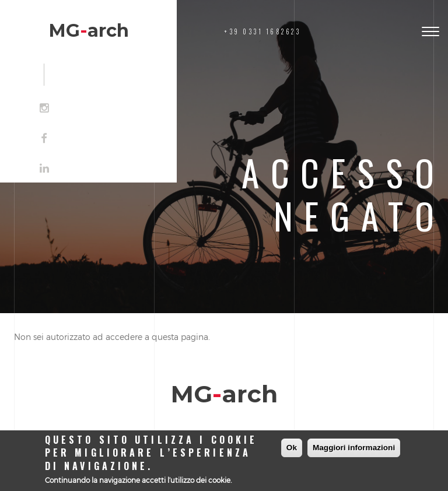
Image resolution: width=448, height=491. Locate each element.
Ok (292, 448)
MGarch (89, 31)
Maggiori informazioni (354, 448)
